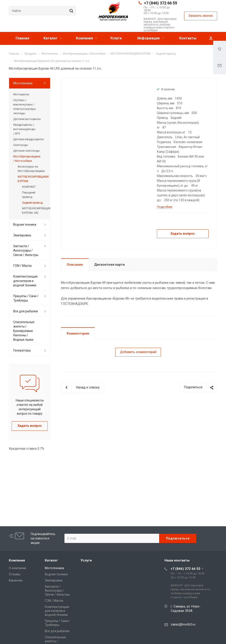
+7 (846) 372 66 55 (160, 3)
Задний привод (32, 203)
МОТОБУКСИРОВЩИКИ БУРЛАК (32, 179)
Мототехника (23, 83)
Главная (22, 38)
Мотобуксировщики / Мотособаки (27, 159)
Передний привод (29, 195)
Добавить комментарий (138, 352)
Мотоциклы (21, 94)
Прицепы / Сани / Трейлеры (26, 298)
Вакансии (16, 580)
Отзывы (15, 574)
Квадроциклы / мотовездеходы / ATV (24, 129)
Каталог (53, 38)
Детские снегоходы (26, 151)
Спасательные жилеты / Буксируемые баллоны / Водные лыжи (24, 331)
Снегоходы (21, 145)
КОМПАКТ (29, 187)
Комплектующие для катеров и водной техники (25, 281)
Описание (75, 265)
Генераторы (22, 350)
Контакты (188, 38)
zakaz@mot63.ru (183, 624)
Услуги (116, 38)
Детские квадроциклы (29, 139)
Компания (87, 38)
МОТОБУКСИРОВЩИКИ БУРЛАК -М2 (34, 211)
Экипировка (22, 235)
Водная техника (25, 224)
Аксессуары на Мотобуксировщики (31, 169)
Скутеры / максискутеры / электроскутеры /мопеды (25, 107)
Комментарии (78, 333)
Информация (151, 38)
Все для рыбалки (25, 311)
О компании (17, 568)
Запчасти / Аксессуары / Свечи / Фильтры (26, 250)
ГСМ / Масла (22, 266)
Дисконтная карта (109, 265)
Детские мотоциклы (27, 119)
